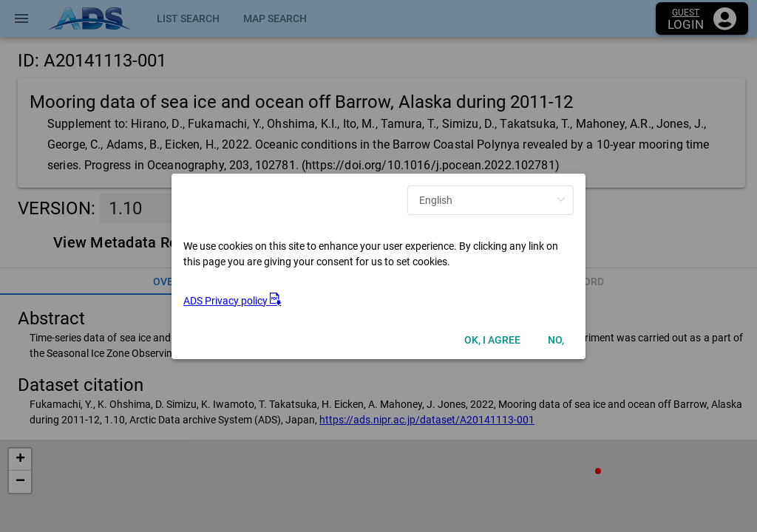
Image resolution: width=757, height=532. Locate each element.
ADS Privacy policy (232, 301)
